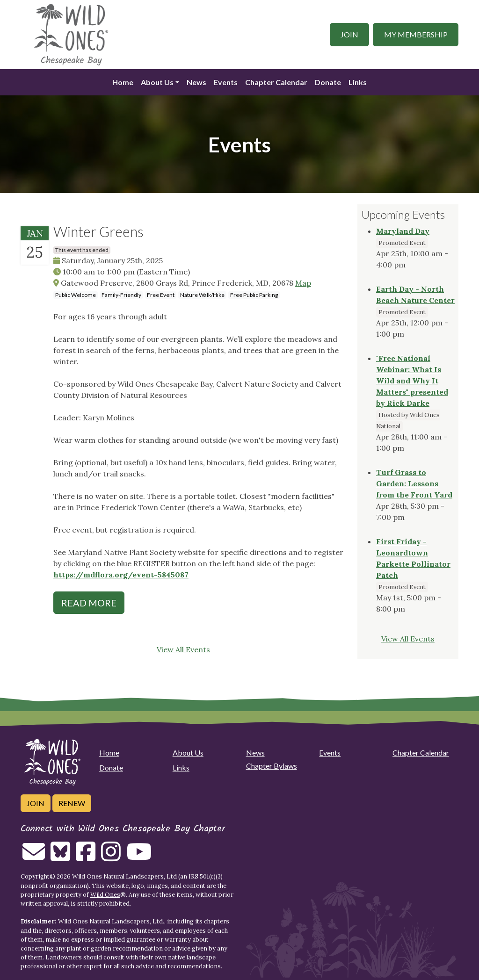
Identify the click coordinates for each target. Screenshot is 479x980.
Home (123, 82)
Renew (72, 803)
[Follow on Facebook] (86, 857)
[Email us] (34, 857)
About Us (157, 82)
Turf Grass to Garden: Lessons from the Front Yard (414, 483)
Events (226, 82)
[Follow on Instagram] (111, 857)
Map (303, 283)
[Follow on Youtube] (139, 857)
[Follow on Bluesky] (60, 857)
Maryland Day (403, 231)
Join (349, 34)
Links (358, 82)
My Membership (416, 34)
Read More (89, 603)
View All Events (183, 649)
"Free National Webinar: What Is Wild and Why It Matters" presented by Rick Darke (412, 381)
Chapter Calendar (276, 82)
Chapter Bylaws (272, 766)
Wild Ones (105, 895)
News (196, 82)
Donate (328, 82)
